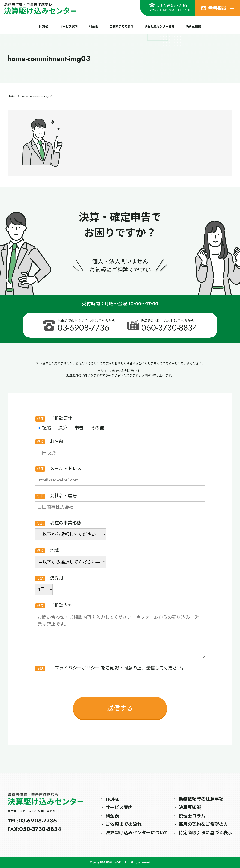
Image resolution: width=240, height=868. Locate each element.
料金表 (94, 26)
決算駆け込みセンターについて (137, 833)
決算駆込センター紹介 (160, 26)
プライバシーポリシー (77, 668)
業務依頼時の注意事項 (201, 799)
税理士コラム (192, 816)
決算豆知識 (193, 26)
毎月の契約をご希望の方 (203, 824)
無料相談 (218, 8)
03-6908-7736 (168, 5)
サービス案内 (69, 26)
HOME (44, 26)
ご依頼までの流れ (121, 26)
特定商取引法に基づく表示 (205, 833)
